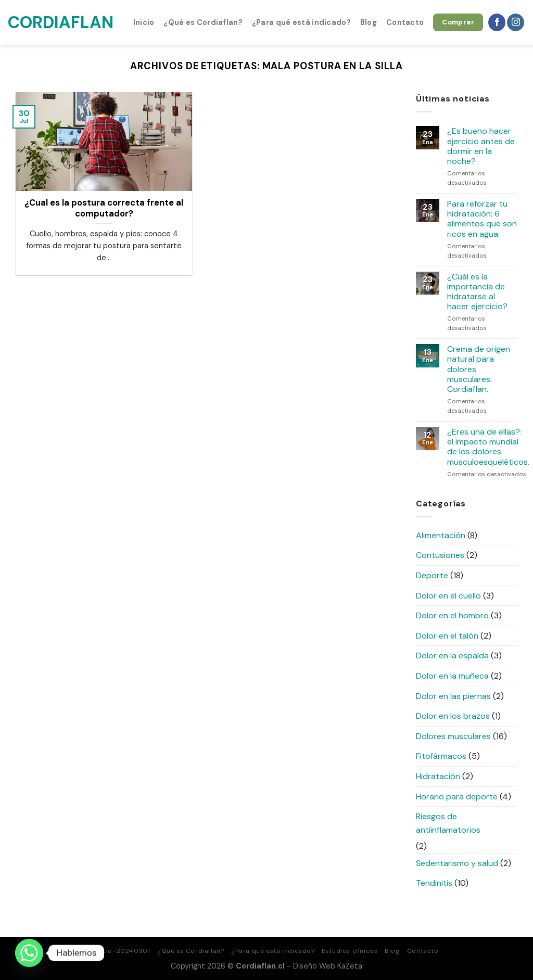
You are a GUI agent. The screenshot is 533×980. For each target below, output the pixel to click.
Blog (369, 22)
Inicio (144, 22)
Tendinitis (434, 883)
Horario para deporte (457, 797)
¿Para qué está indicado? (301, 22)
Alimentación (441, 535)
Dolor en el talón (447, 636)
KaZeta (350, 966)
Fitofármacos (441, 756)
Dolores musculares (453, 736)
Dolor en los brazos (453, 716)
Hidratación (438, 776)
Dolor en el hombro (452, 615)
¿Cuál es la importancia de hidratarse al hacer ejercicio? (477, 292)
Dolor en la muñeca (452, 676)
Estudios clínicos (350, 951)
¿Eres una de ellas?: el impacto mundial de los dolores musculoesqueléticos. (488, 447)
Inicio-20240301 (122, 951)
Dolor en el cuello (448, 596)
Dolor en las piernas (453, 696)
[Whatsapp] (29, 953)
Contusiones (440, 555)
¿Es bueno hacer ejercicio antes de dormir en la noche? (481, 146)
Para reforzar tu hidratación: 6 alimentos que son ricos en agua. (482, 219)
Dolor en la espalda (452, 656)
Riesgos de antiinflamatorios (448, 823)
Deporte (432, 575)
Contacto (405, 22)
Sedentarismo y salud (457, 863)
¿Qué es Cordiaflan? (203, 22)
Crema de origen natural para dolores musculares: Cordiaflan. (479, 369)
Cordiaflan (60, 22)
